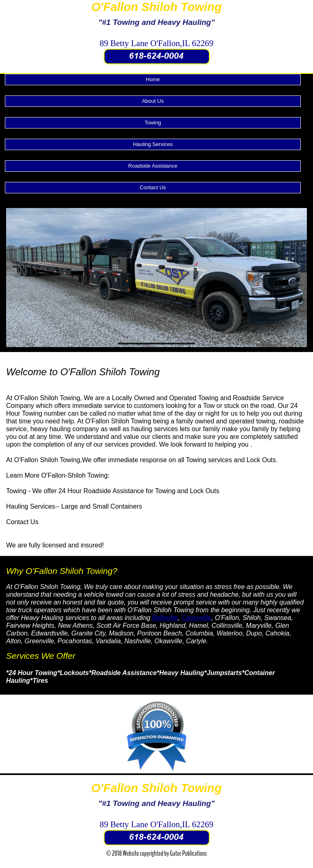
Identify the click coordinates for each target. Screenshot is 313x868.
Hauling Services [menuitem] (153, 144)
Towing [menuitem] (153, 123)
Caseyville (196, 618)
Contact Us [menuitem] (153, 187)
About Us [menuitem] (153, 101)
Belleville (165, 618)
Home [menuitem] (153, 79)
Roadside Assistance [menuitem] (153, 166)
